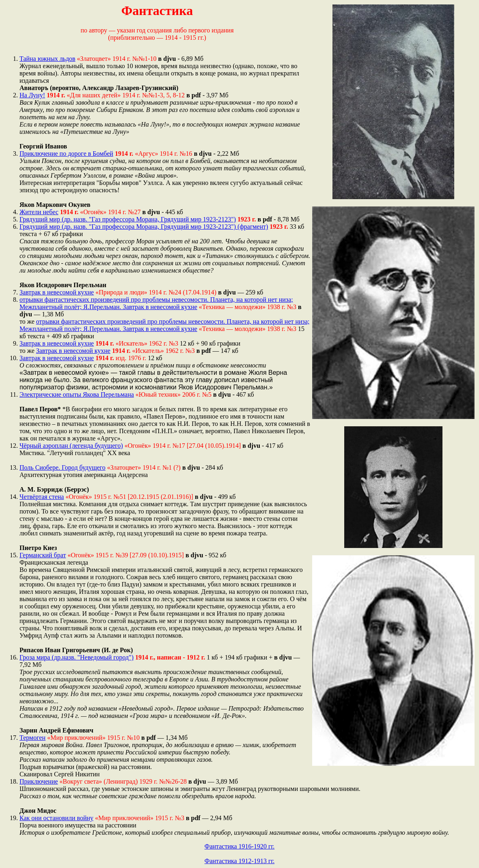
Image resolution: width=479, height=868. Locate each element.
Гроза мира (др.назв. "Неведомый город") (77, 657)
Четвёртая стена (42, 497)
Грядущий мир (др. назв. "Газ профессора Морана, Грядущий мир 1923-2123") (128, 219)
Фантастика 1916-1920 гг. (240, 846)
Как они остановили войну (56, 818)
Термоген (32, 738)
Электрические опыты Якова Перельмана (77, 394)
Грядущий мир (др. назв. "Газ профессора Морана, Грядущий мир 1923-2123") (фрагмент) (144, 227)
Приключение (39, 781)
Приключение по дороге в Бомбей (66, 154)
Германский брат (43, 555)
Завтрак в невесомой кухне (57, 292)
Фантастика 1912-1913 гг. (240, 861)
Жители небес (39, 212)
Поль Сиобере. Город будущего (63, 467)
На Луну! (32, 95)
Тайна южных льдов (47, 59)
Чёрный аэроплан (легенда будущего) (71, 446)
